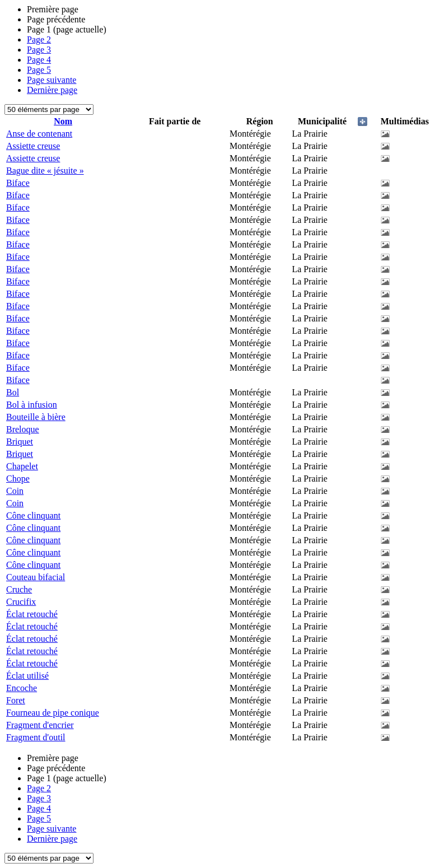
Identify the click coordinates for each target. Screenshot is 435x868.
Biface (18, 183)
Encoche (22, 688)
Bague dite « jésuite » (45, 171)
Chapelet (22, 466)
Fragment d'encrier (40, 725)
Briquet (20, 442)
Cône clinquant (33, 515)
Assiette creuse (33, 146)
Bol (13, 392)
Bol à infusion (32, 405)
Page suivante (52, 80)
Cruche (19, 589)
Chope (18, 479)
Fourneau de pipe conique (53, 713)
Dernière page (52, 90)
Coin (15, 491)
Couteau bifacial (36, 577)
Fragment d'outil (36, 737)
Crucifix (21, 602)
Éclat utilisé (27, 676)
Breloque (23, 429)
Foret (16, 700)
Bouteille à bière (36, 417)
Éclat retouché (32, 614)
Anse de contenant (39, 134)
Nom (63, 121)
